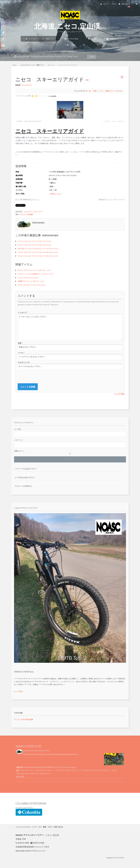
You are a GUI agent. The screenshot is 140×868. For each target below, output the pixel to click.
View (92, 57)
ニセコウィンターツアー (33, 212)
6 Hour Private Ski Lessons (28, 278)
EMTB (114, 770)
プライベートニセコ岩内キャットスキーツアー (36, 274)
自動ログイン (19, 451)
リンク (35, 827)
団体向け (112, 39)
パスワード (18, 440)
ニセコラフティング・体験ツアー (40, 39)
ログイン (105, 4)
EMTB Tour (35, 773)
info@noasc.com (38, 851)
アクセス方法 (71, 39)
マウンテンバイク (28, 770)
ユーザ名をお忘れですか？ (25, 477)
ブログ (114, 4)
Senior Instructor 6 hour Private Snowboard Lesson (38, 252)
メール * (21, 353)
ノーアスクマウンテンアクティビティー (96, 770)
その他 (92, 39)
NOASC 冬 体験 (27, 214)
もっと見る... (19, 691)
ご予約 (71, 45)
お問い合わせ (124, 4)
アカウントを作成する (23, 486)
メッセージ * (23, 312)
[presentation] (38, 376)
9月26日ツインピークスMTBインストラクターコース (38, 249)
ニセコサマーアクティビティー (67, 770)
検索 (45, 827)
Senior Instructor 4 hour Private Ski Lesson (35, 241)
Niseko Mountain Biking (67, 767)
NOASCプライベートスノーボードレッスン (34, 270)
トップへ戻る (119, 394)
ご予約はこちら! (55, 194)
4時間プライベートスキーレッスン (31, 281)
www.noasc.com (22, 851)
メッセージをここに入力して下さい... (70, 327)
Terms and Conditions (23, 827)
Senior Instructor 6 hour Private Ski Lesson (35, 245)
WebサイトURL (24, 362)
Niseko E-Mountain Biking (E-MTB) (36, 751)
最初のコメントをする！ (114, 91)
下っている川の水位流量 (24, 719)
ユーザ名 (17, 429)
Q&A (40, 827)
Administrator (27, 85)
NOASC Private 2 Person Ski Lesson (32, 285)
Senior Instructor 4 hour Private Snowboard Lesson (38, 256)
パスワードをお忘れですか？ (26, 469)
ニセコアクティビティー (45, 770)
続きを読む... (21, 777)
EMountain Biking (23, 773)
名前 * (20, 343)
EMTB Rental (45, 773)
